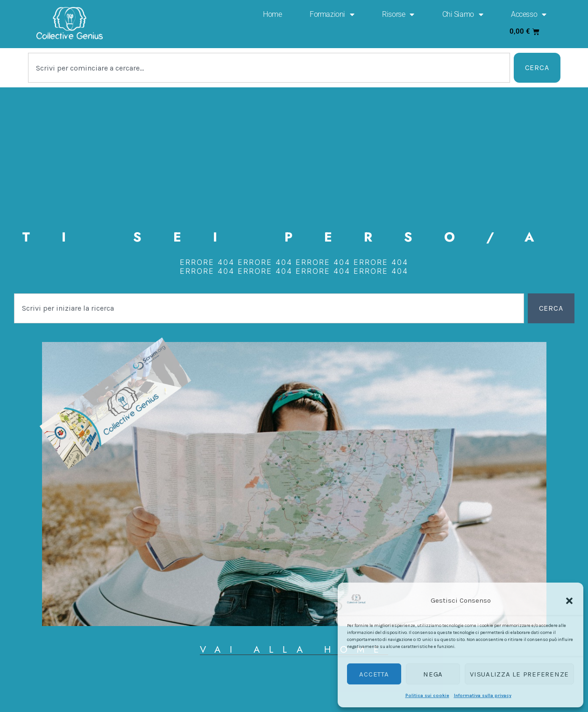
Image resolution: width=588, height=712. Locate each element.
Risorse (398, 14)
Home (272, 14)
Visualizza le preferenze (519, 674)
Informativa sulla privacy (483, 696)
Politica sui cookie (427, 696)
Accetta (374, 674)
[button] (569, 601)
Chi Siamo (463, 14)
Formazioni (332, 14)
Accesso (528, 14)
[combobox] (269, 68)
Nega (433, 674)
